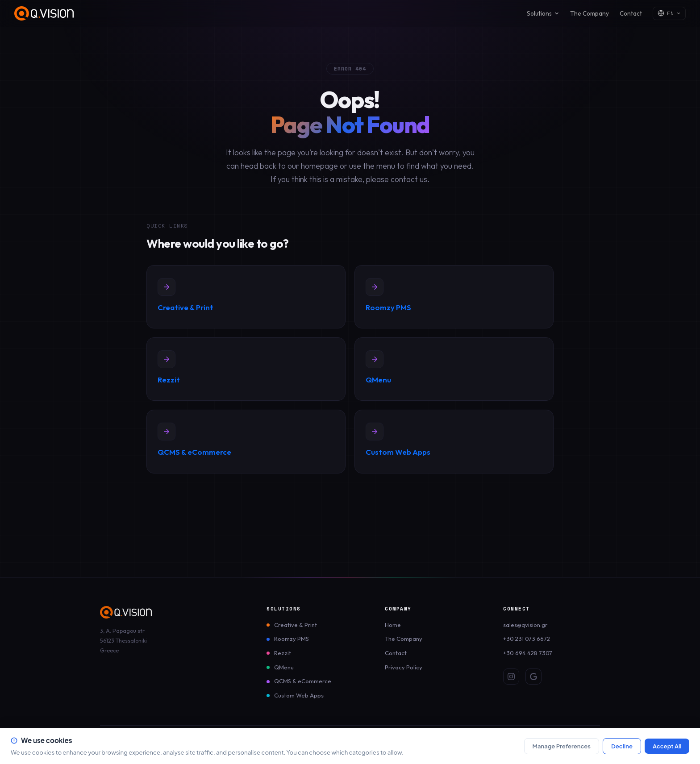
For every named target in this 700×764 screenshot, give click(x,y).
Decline (622, 746)
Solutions (543, 13)
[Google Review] (533, 677)
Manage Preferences (561, 746)
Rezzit (283, 653)
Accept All (667, 746)
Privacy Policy (404, 667)
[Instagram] (511, 677)
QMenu (284, 667)
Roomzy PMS (292, 639)
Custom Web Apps (299, 695)
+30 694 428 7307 (528, 653)
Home (393, 625)
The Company (590, 13)
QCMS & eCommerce (303, 681)
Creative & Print (296, 625)
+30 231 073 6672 (527, 639)
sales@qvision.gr (525, 625)
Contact (631, 13)
